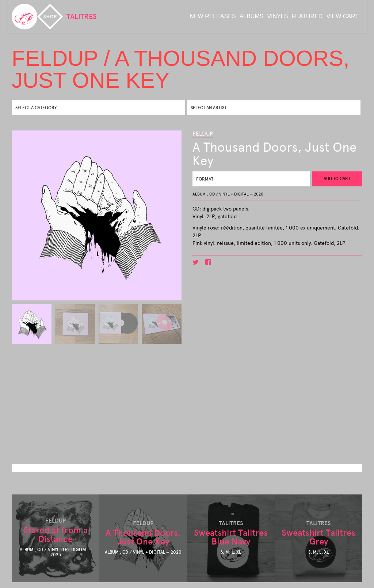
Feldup (203, 134)
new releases (213, 16)
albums (252, 16)
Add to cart (337, 179)
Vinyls (277, 16)
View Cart (342, 16)
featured (307, 16)
